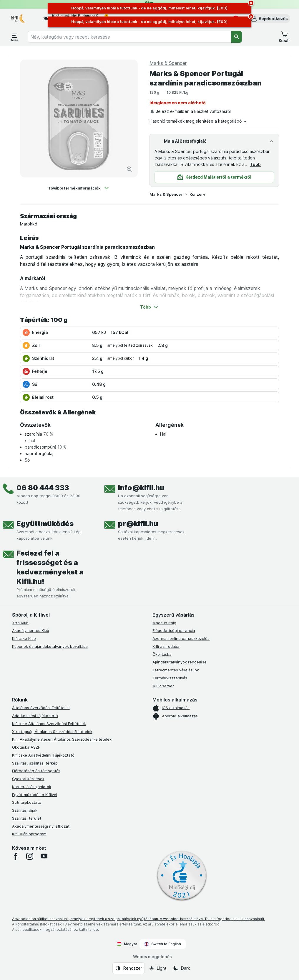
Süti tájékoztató (27, 802)
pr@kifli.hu (138, 524)
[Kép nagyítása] (129, 169)
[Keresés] (237, 37)
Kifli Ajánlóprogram (29, 834)
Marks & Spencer (166, 194)
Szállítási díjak (25, 810)
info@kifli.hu (141, 488)
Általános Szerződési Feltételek (41, 708)
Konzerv (197, 194)
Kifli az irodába (166, 646)
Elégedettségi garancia (174, 630)
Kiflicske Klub (24, 638)
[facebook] (16, 856)
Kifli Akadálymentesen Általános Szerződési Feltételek (62, 739)
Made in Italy (164, 623)
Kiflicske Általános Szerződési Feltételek (49, 724)
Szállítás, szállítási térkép (35, 763)
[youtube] (44, 856)
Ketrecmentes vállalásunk (176, 670)
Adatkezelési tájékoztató (35, 716)
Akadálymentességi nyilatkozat (41, 826)
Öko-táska (162, 654)
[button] (269, 19)
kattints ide (88, 929)
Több (255, 164)
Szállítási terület (27, 818)
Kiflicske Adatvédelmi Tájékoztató (43, 755)
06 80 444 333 (43, 488)
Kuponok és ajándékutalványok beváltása (50, 646)
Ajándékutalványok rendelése (180, 662)
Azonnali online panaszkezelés (181, 638)
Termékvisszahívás (170, 678)
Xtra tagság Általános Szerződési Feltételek (52, 732)
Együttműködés (45, 524)
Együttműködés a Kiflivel (35, 795)
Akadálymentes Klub (31, 630)
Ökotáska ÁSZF (26, 747)
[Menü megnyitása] (15, 37)
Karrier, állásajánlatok (32, 787)
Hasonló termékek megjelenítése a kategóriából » (198, 121)
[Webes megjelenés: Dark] (181, 968)
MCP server (163, 686)
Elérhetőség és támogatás (36, 771)
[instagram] (30, 856)
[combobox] (129, 37)
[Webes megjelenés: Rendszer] (129, 968)
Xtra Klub (20, 623)
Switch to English (163, 944)
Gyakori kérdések (28, 779)
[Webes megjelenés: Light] (157, 968)
